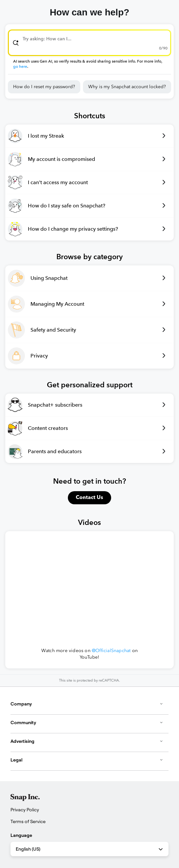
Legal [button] (87, 760)
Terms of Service (28, 821)
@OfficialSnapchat (111, 651)
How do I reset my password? (44, 87)
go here (20, 67)
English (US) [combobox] (90, 849)
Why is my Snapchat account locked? (127, 87)
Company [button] (87, 704)
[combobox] (89, 43)
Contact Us (89, 498)
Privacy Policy (25, 810)
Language (21, 835)
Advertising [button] (87, 741)
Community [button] (87, 723)
